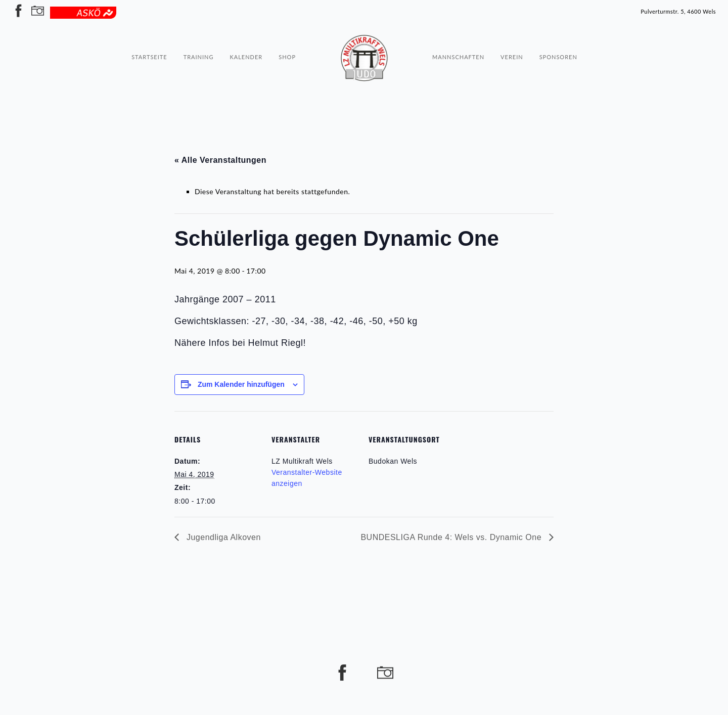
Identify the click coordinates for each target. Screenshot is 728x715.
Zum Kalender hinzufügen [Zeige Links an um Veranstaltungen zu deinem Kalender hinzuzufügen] (241, 384)
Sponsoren (558, 38)
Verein (512, 38)
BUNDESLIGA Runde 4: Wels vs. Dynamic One (452, 537)
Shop (287, 38)
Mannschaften (458, 38)
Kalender (246, 38)
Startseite (149, 38)
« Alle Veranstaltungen (220, 160)
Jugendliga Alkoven (222, 537)
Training (199, 38)
